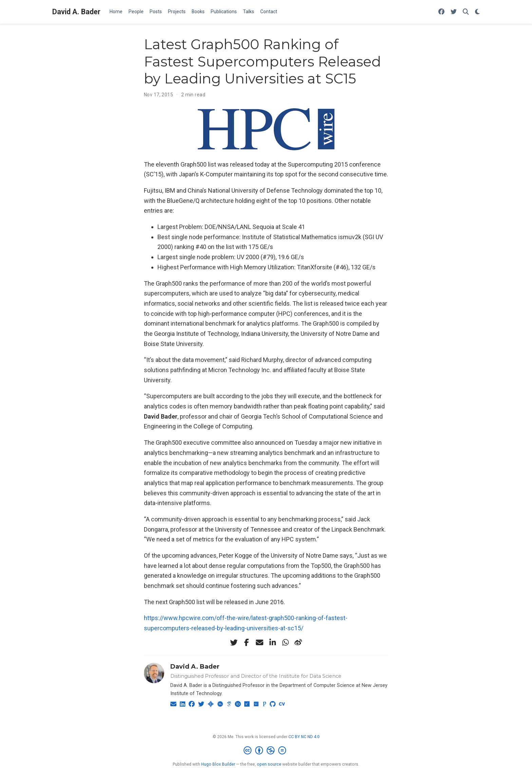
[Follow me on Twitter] (454, 12)
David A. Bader (76, 12)
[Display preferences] (477, 12)
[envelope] (260, 642)
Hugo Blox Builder (218, 764)
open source (269, 764)
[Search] (466, 12)
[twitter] (234, 642)
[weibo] (298, 642)
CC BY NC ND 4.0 (304, 737)
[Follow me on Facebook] (441, 12)
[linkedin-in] (272, 642)
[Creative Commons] (266, 751)
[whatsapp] (285, 642)
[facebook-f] (247, 642)
